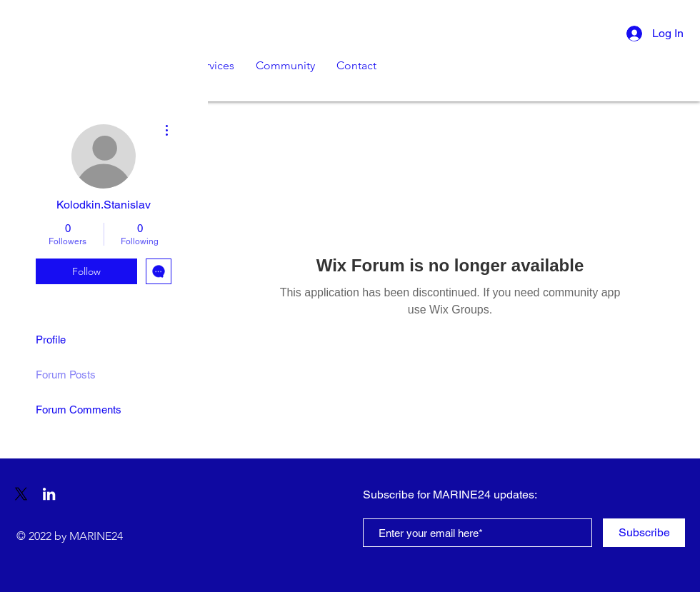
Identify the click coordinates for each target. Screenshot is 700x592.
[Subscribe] (644, 533)
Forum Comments (79, 410)
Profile (51, 340)
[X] (21, 494)
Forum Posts (66, 375)
